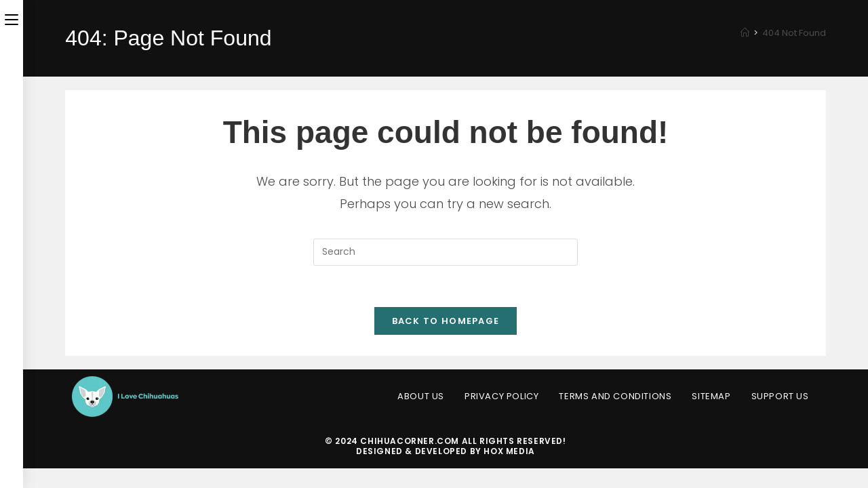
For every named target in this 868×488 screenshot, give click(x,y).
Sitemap (711, 396)
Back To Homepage (446, 321)
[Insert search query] (446, 252)
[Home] (745, 33)
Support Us (780, 396)
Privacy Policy (501, 396)
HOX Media (509, 451)
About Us (421, 396)
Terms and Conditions (615, 396)
